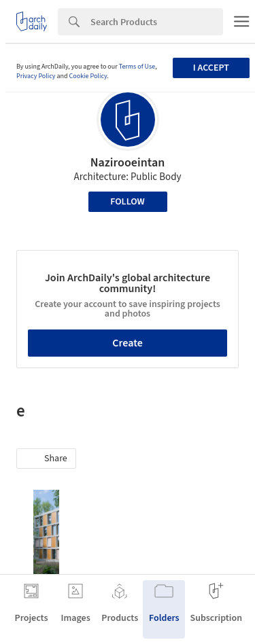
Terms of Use (137, 67)
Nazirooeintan (128, 163)
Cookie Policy (88, 76)
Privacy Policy (36, 76)
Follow (128, 202)
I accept (211, 68)
